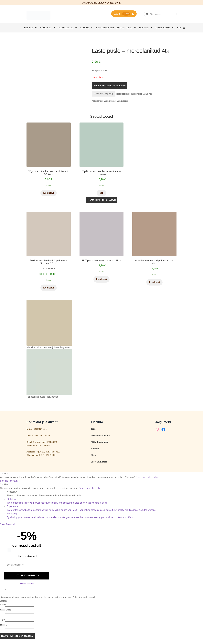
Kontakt (95, 449)
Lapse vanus (163, 28)
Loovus (85, 28)
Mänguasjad (66, 28)
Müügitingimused (100, 442)
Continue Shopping (104, 94)
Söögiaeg (46, 28)
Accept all (13, 481)
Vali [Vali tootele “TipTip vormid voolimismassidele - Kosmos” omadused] (101, 193)
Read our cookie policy (147, 477)
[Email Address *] (27, 565)
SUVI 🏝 (181, 28)
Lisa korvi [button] (49, 193)
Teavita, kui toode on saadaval (109, 86)
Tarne (94, 429)
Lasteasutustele (99, 462)
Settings (4, 481)
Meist (94, 455)
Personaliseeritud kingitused (114, 28)
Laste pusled (110, 101)
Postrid (144, 28)
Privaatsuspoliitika (100, 435)
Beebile (29, 28)
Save (3, 524)
